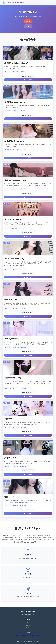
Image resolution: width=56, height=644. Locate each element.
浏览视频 (28, 21)
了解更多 (28, 26)
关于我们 (28, 628)
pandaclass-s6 (24, 635)
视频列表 (28, 625)
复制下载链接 (28, 80)
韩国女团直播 (32, 635)
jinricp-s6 (18, 635)
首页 (28, 623)
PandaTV (38, 635)
